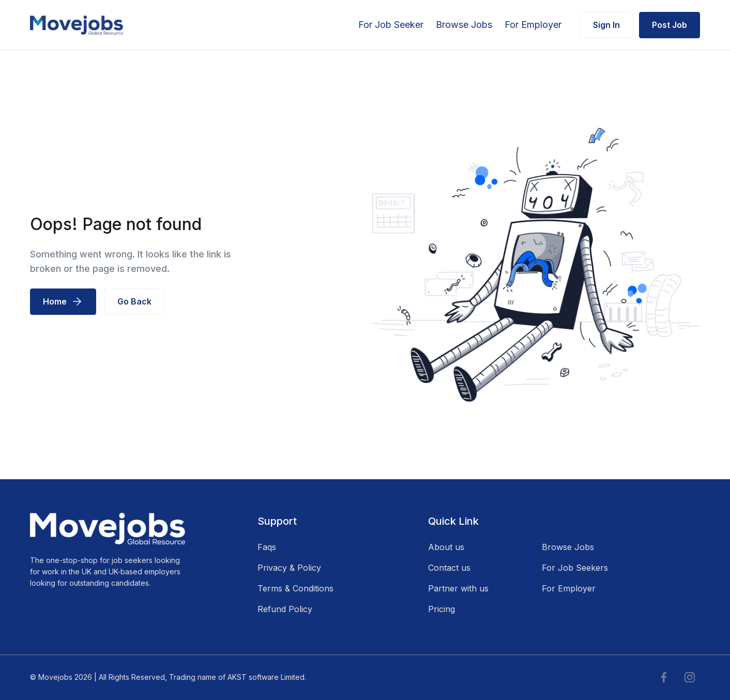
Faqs (267, 547)
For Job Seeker (391, 25)
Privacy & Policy (289, 568)
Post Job (670, 25)
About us (446, 547)
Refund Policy (285, 609)
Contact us (449, 568)
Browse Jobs (464, 25)
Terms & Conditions (295, 588)
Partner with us (458, 588)
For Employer (533, 25)
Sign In (606, 25)
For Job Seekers (575, 568)
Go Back (134, 301)
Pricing (442, 609)
